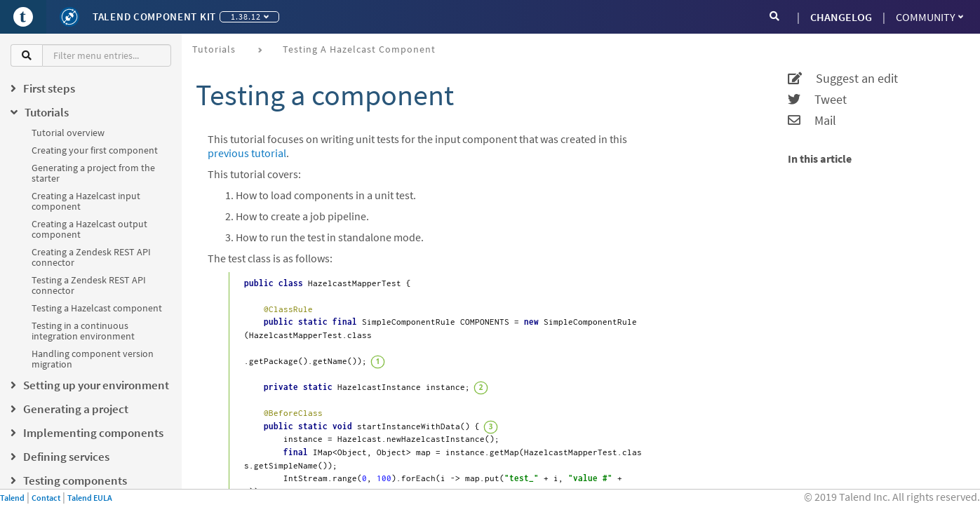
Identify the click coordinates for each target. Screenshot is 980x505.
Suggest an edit (843, 79)
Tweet (817, 100)
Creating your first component (95, 150)
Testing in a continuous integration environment (83, 331)
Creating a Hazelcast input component (86, 201)
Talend (12, 498)
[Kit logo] (69, 17)
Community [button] (929, 17)
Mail (812, 121)
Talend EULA (90, 498)
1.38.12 (250, 16)
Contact (46, 498)
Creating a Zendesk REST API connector (91, 257)
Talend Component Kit (154, 16)
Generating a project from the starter (93, 173)
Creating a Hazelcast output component (89, 229)
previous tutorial (247, 153)
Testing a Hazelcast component (97, 308)
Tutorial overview (68, 133)
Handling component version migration (93, 359)
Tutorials (214, 49)
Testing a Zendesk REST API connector (89, 285)
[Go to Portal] (23, 17)
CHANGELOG (841, 17)
